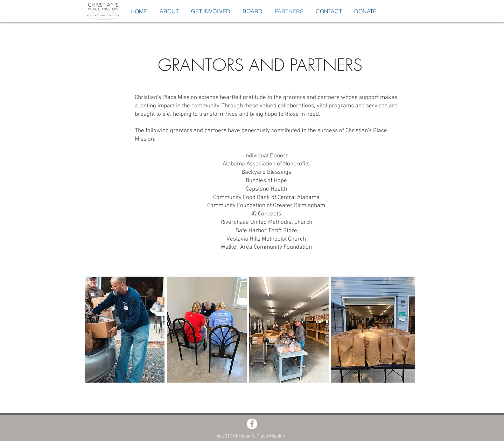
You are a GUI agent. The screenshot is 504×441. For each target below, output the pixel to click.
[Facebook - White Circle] (252, 424)
